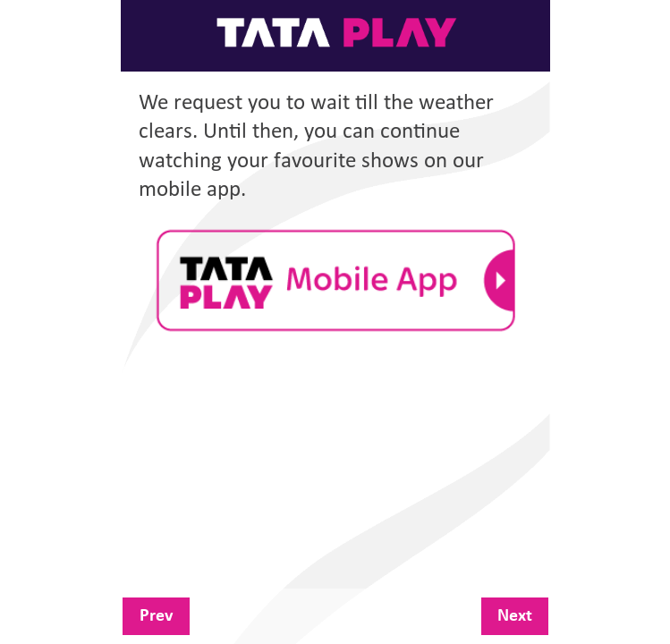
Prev (156, 616)
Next (515, 616)
